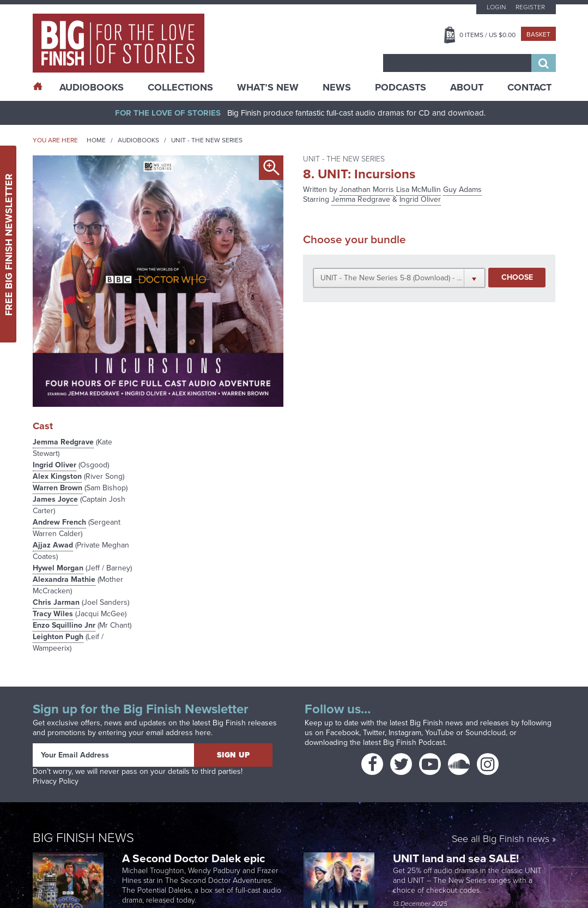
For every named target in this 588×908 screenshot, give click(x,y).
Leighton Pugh (58, 637)
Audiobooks (138, 140)
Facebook (343, 733)
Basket (538, 34)
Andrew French (59, 522)
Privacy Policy (56, 781)
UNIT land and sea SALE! (456, 858)
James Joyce (55, 499)
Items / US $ (487, 35)
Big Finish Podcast (414, 742)
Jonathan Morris (367, 190)
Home (96, 140)
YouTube (440, 733)
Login (496, 7)
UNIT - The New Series (207, 140)
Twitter (374, 733)
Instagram (405, 733)
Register (530, 7)
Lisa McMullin (419, 190)
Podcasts (401, 87)
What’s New (268, 87)
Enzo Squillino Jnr (64, 625)
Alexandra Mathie (64, 579)
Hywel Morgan (58, 568)
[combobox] (457, 63)
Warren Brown (57, 488)
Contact (529, 87)
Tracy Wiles (53, 614)
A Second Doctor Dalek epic (193, 858)
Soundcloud (486, 733)
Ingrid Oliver (54, 465)
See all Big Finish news (501, 840)
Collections (180, 87)
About (467, 87)
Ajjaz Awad (53, 545)
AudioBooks (92, 87)
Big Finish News (83, 838)
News (337, 87)
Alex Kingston (57, 476)
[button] (399, 278)
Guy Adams (462, 190)
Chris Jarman (56, 602)
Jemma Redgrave (63, 442)
